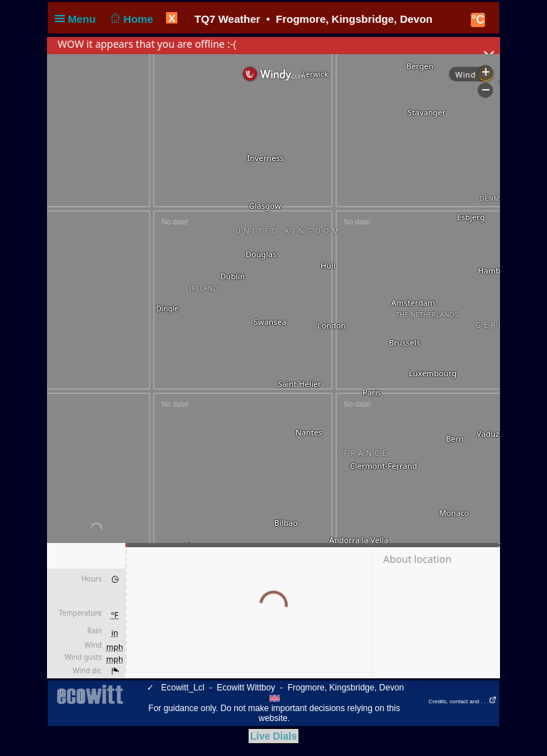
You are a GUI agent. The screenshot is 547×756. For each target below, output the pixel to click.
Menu (78, 19)
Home (131, 19)
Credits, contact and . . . (463, 701)
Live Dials (273, 736)
